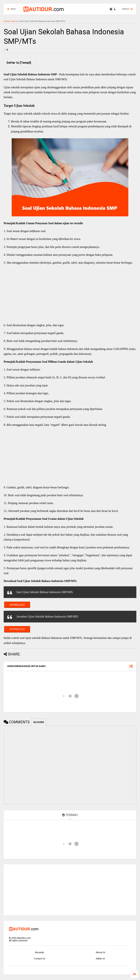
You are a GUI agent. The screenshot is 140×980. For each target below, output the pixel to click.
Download (17, 605)
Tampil (26, 63)
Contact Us (39, 959)
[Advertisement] (70, 294)
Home (7, 21)
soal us (15, 21)
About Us (101, 952)
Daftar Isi (100, 959)
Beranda (39, 952)
